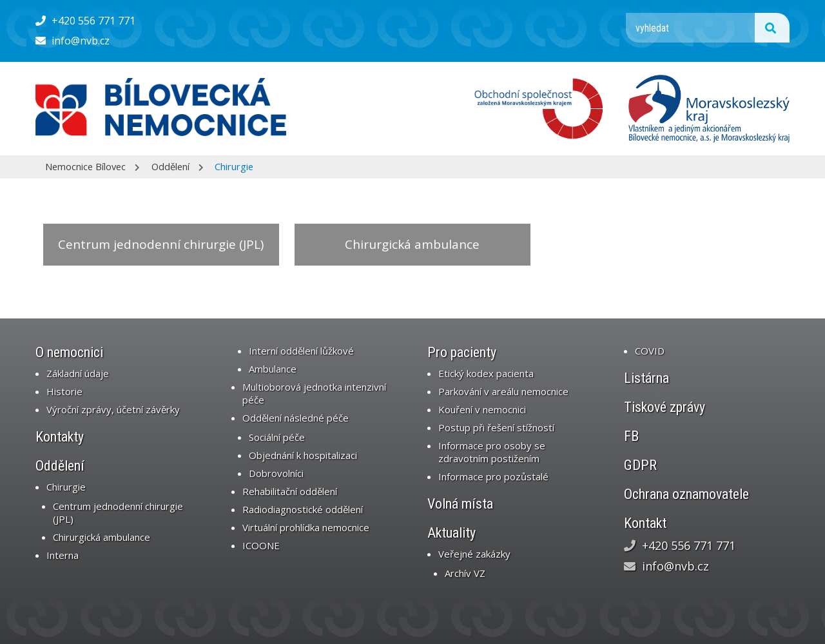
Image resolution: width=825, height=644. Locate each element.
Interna (63, 555)
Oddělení (170, 166)
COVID (650, 351)
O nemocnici (69, 352)
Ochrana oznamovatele (686, 494)
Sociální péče (277, 437)
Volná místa (460, 504)
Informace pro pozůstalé (493, 476)
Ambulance (273, 369)
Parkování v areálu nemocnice (503, 391)
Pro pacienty (462, 352)
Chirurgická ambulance (412, 244)
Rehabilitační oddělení (290, 491)
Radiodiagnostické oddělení (303, 509)
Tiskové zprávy (665, 407)
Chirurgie (234, 166)
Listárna (646, 378)
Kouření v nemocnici (482, 409)
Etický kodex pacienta (486, 373)
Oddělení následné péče (296, 418)
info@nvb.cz (73, 41)
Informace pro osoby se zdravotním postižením (492, 452)
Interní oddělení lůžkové (301, 351)
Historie (64, 391)
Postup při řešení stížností (496, 427)
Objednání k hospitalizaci (303, 455)
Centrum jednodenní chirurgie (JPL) (161, 244)
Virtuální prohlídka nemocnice (306, 527)
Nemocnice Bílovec (85, 166)
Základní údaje (78, 373)
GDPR (640, 465)
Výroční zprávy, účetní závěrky (113, 409)
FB (631, 436)
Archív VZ (465, 573)
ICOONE (261, 545)
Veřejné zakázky (474, 554)
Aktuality (451, 533)
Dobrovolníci (276, 473)
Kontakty (60, 437)
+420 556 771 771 (85, 21)
